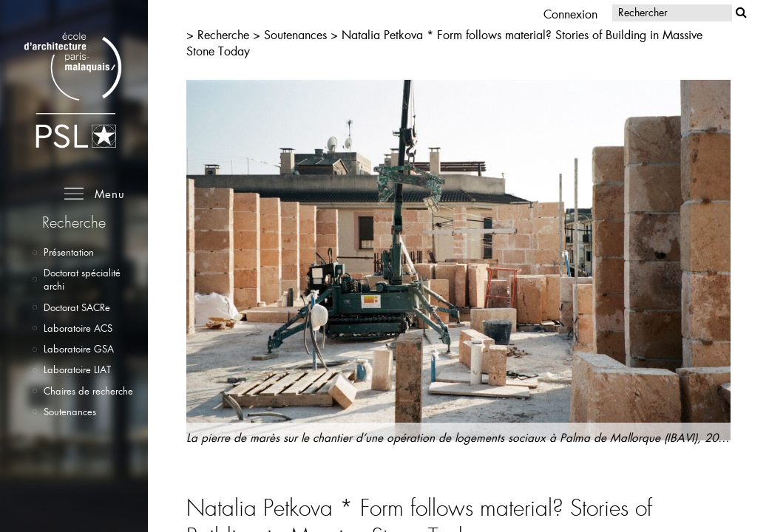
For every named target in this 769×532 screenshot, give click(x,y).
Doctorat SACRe (77, 307)
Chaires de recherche (88, 391)
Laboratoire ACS (78, 328)
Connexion (570, 14)
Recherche (223, 34)
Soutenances (70, 412)
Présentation (69, 252)
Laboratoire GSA (79, 349)
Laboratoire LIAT (77, 369)
